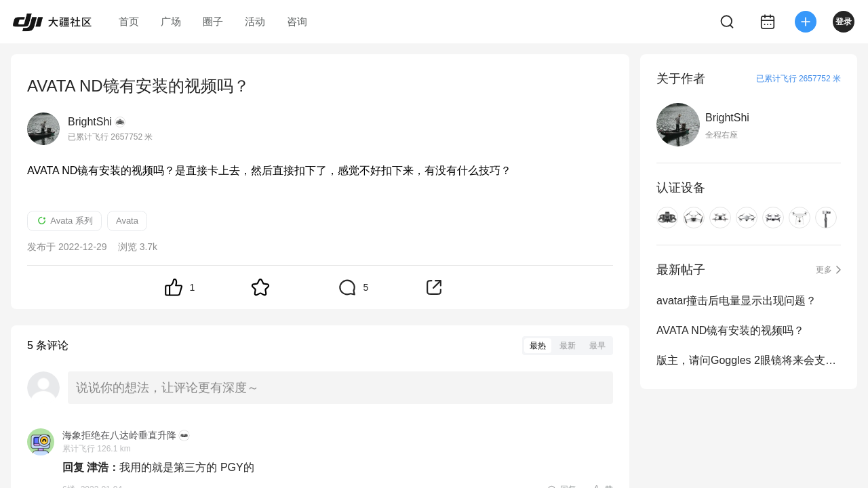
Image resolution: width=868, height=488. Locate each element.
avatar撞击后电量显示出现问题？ (736, 301)
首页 (129, 21)
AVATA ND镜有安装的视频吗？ (730, 330)
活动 (255, 21)
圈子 (213, 21)
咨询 (297, 21)
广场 (171, 21)
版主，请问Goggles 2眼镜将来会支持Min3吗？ (749, 360)
